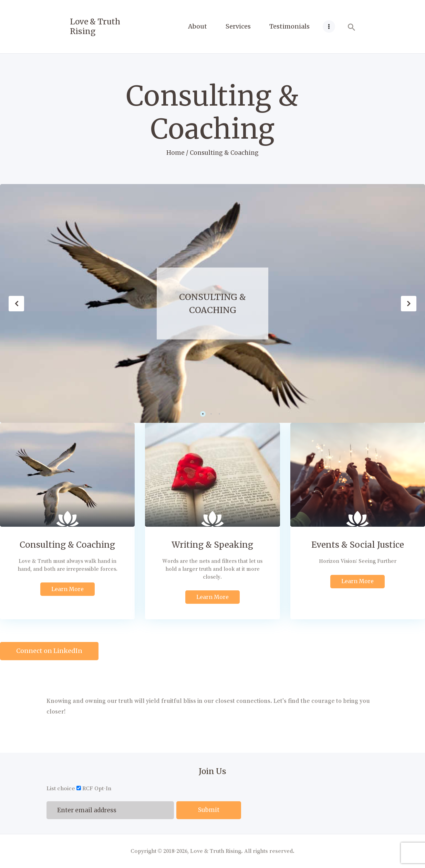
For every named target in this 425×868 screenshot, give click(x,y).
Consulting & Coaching (212, 303)
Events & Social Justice (358, 545)
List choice (61, 788)
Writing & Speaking (212, 545)
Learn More (68, 589)
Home (175, 153)
